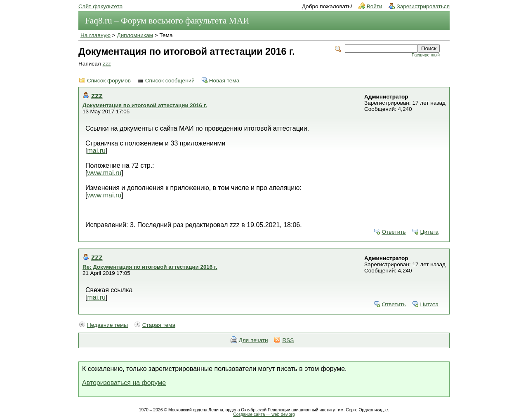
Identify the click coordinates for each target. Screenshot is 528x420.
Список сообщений (170, 81)
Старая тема (159, 325)
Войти (375, 6)
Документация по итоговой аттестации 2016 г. (145, 105)
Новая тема (224, 81)
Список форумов (109, 81)
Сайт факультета (100, 6)
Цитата (429, 232)
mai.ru (96, 151)
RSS (288, 340)
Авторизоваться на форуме (124, 383)
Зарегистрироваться (423, 6)
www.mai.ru (104, 173)
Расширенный (426, 55)
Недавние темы (107, 325)
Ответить (394, 232)
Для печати (253, 340)
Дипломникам (135, 35)
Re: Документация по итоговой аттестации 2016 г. (150, 267)
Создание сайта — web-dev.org (264, 414)
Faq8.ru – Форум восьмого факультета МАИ (167, 21)
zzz (106, 64)
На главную (95, 35)
